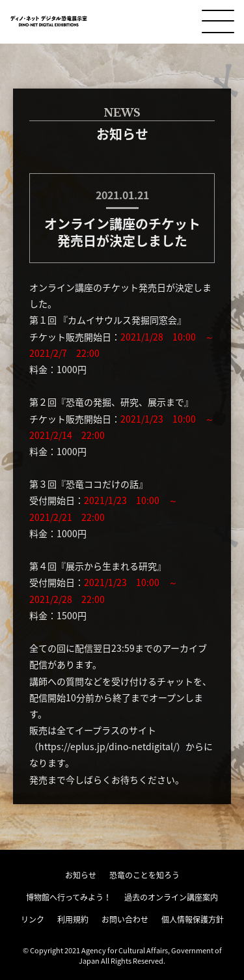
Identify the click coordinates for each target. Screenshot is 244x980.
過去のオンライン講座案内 (171, 897)
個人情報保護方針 (193, 919)
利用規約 (73, 919)
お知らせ (81, 875)
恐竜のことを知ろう (144, 875)
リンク (33, 919)
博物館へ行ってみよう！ (69, 897)
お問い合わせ (125, 919)
